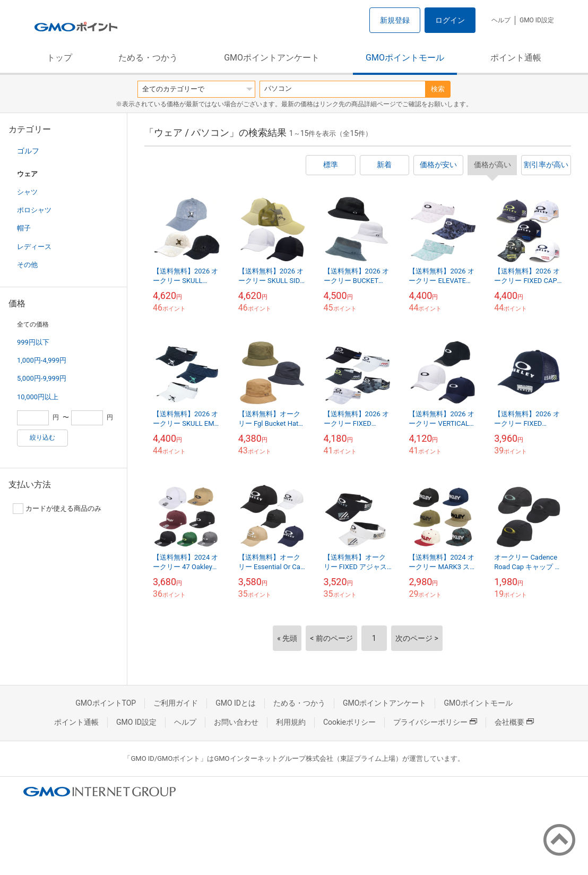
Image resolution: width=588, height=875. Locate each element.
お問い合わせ (236, 722)
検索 (438, 89)
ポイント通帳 (516, 58)
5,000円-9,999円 (42, 378)
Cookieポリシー (349, 722)
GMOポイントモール (405, 58)
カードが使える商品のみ (57, 509)
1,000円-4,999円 (42, 360)
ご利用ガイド (176, 703)
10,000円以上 (38, 397)
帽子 (24, 228)
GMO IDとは (236, 703)
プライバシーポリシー (435, 722)
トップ (59, 58)
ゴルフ (28, 151)
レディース (34, 247)
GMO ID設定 (537, 20)
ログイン (450, 20)
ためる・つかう (148, 58)
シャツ (27, 192)
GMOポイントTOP (106, 703)
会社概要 (514, 722)
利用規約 (291, 722)
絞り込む (42, 437)
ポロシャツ (34, 210)
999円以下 (33, 342)
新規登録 (395, 20)
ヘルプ (501, 20)
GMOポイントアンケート (272, 58)
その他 (27, 265)
